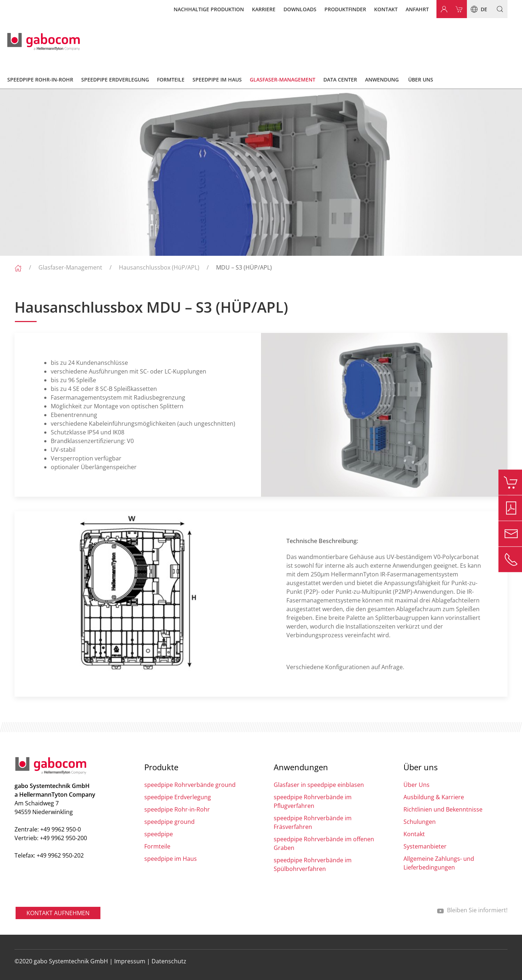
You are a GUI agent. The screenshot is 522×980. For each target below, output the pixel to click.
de (477, 9)
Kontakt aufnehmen (58, 913)
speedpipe (159, 834)
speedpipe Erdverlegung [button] (115, 80)
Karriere (264, 9)
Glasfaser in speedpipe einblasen (319, 785)
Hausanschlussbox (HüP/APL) (159, 267)
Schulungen (420, 822)
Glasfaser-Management (70, 267)
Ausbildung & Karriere (434, 797)
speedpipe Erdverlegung (178, 797)
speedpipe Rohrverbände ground (190, 785)
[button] (497, 9)
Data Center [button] (340, 80)
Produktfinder (345, 9)
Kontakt (386, 9)
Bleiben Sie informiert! (472, 910)
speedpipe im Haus (171, 859)
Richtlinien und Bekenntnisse (443, 809)
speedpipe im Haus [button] (217, 80)
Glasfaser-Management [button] (283, 80)
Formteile (157, 846)
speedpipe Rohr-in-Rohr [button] (40, 80)
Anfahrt (417, 9)
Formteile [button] (171, 80)
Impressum (130, 961)
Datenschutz (169, 961)
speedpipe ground (169, 822)
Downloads (300, 9)
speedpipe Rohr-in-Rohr (177, 809)
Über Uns (417, 785)
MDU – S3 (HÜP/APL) (244, 267)
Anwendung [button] (382, 80)
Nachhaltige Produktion (209, 9)
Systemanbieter (425, 846)
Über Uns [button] (421, 80)
